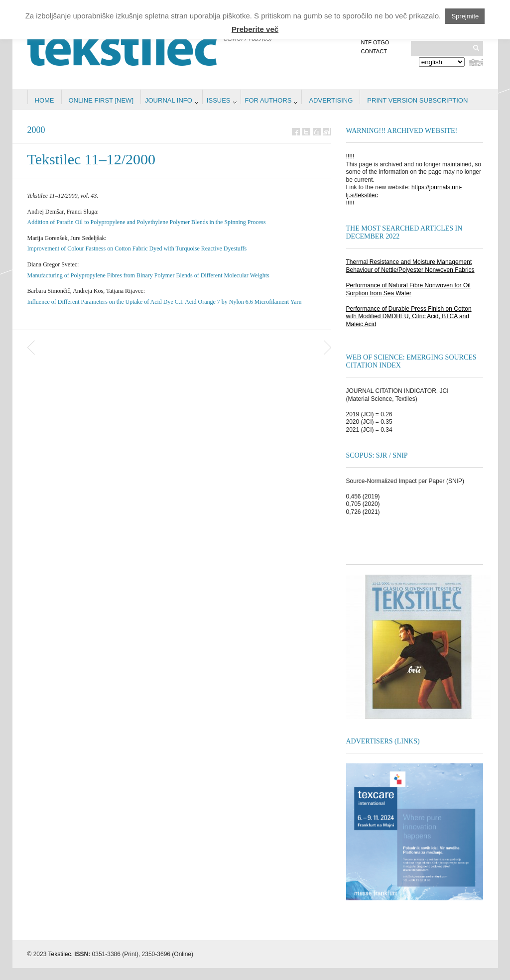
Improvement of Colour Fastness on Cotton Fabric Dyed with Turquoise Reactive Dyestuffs (137, 248)
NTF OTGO (375, 42)
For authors (268, 100)
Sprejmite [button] (465, 16)
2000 (36, 130)
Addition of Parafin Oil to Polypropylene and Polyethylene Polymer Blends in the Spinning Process (147, 222)
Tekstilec (60, 954)
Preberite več (255, 29)
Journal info (169, 100)
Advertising (331, 100)
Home (45, 100)
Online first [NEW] (101, 100)
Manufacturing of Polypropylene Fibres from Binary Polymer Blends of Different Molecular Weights (148, 275)
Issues (219, 100)
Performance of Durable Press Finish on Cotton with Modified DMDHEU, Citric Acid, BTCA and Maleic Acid (409, 316)
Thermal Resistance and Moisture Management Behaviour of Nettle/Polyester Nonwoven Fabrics (410, 266)
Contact (374, 51)
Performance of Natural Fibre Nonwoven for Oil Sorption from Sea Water (408, 289)
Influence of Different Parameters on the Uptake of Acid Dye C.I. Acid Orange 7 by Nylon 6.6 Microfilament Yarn (165, 302)
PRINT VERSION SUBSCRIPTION (417, 100)
